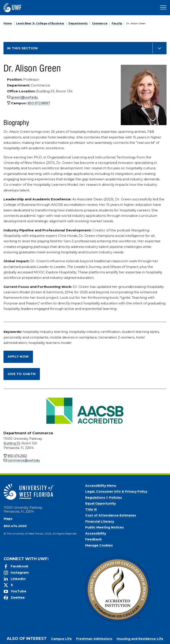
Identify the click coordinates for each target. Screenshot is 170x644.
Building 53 (12, 443)
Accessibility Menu (101, 486)
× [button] (166, 634)
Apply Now (18, 357)
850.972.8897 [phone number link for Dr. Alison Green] (39, 103)
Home (8, 23)
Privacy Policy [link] (103, 637)
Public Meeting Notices (105, 527)
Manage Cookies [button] (150, 637)
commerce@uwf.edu (24, 460)
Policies (115, 498)
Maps (8, 519)
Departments (78, 23)
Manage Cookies (99, 545)
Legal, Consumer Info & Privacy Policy (116, 491)
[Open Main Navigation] (163, 8)
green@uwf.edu (25, 97)
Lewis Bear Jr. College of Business (40, 23)
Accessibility (96, 533)
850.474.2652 (17, 456)
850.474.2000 (15, 526)
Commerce (100, 23)
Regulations (95, 498)
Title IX (91, 510)
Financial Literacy (100, 521)
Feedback (93, 539)
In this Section (22, 48)
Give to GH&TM (22, 374)
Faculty (117, 23)
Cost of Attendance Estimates (111, 515)
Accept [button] (126, 637)
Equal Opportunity (101, 503)
